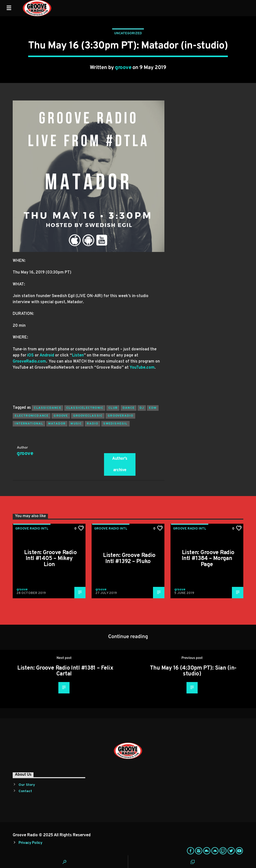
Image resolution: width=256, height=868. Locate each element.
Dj (142, 408)
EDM (153, 408)
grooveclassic (88, 416)
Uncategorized (128, 33)
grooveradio (120, 416)
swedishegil (115, 424)
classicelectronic (85, 408)
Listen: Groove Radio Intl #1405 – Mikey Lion (50, 559)
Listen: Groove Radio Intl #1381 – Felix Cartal (65, 671)
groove (123, 68)
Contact (25, 791)
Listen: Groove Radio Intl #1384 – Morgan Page (208, 559)
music (76, 424)
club (113, 408)
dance (129, 408)
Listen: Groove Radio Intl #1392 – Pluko (129, 559)
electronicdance (32, 416)
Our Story (27, 785)
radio (92, 424)
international (29, 424)
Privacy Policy (30, 843)
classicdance (47, 408)
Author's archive (120, 464)
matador (57, 424)
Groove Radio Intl (32, 529)
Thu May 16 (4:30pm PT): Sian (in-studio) (193, 671)
